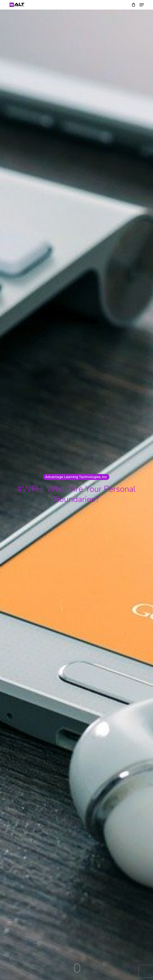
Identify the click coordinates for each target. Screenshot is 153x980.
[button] (142, 5)
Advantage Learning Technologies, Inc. (76, 477)
